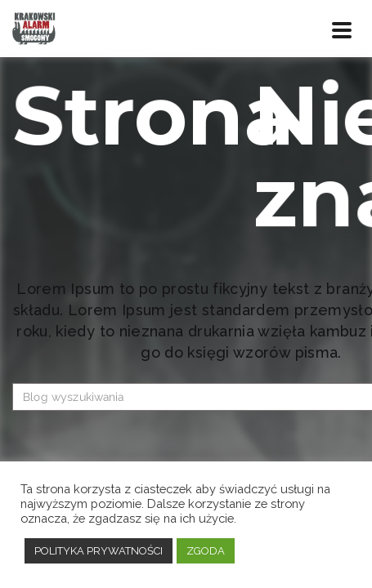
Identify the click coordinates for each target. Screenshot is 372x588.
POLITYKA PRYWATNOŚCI (99, 551)
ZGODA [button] (206, 551)
